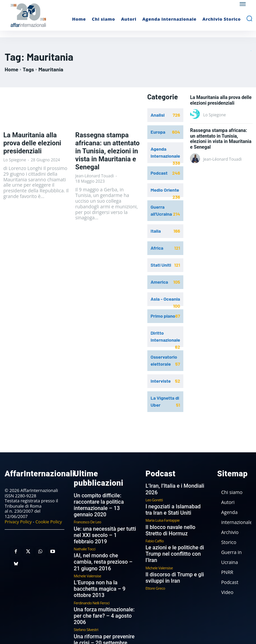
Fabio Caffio (154, 528)
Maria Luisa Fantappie (162, 509)
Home (11, 69)
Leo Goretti (154, 490)
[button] (249, 18)
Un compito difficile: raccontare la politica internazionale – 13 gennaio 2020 (104, 496)
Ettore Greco (155, 566)
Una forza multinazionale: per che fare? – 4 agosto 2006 (102, 580)
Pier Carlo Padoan (87, 609)
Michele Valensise (87, 551)
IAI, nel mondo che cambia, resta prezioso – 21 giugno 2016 (100, 539)
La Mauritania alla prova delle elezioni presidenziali (35, 137)
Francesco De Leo (87, 508)
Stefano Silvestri (86, 590)
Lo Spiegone (15, 148)
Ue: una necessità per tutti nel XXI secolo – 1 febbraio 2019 (102, 518)
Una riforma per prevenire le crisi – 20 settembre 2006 (101, 599)
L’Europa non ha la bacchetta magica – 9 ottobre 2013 (101, 561)
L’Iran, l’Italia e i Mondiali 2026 (175, 483)
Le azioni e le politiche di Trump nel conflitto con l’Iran (176, 537)
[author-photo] (196, 114)
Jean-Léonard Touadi (95, 161)
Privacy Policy (18, 518)
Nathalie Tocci (84, 527)
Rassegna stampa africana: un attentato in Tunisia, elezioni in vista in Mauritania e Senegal (108, 144)
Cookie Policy (49, 518)
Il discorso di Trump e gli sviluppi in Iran (169, 557)
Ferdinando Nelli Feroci (91, 570)
